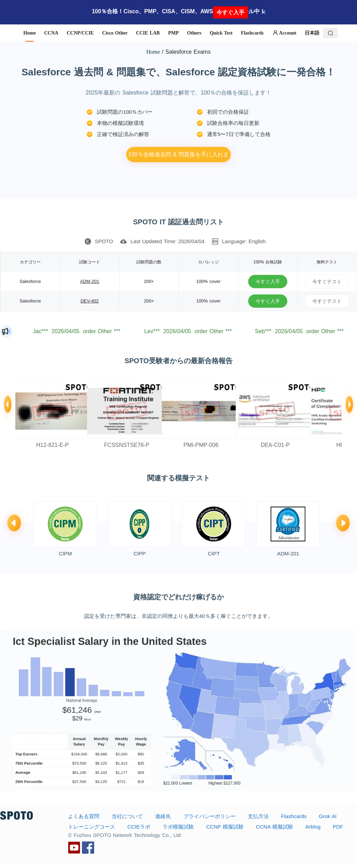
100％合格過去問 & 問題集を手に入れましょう (178, 157)
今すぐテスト (327, 281)
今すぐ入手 (230, 12)
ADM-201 (90, 281)
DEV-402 (90, 301)
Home (153, 52)
